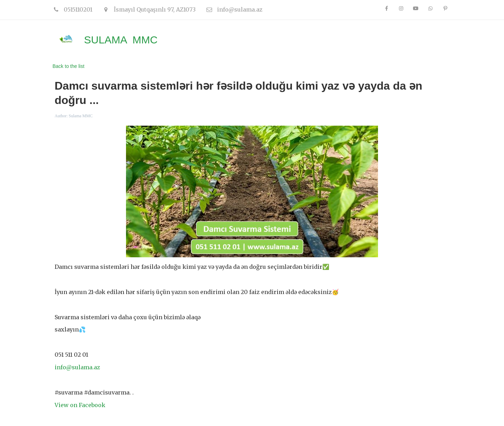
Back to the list (68, 66)
